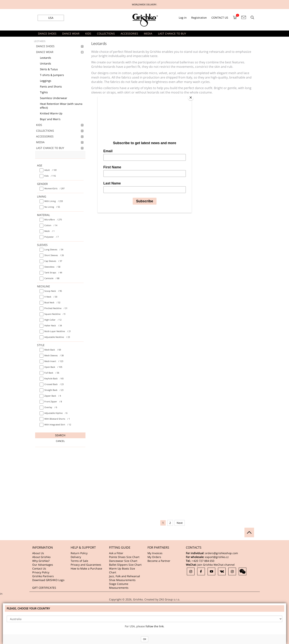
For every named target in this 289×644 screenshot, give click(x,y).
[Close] (191, 98)
